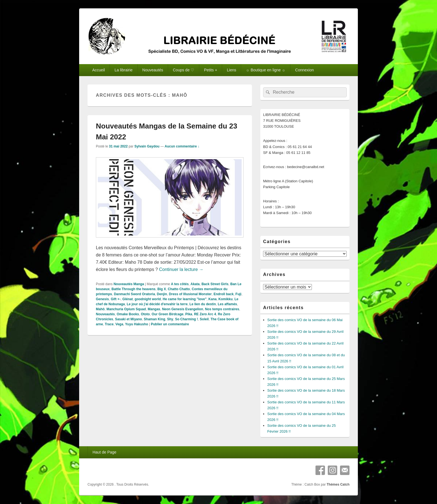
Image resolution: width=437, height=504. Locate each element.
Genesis (102, 299)
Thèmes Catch (338, 484)
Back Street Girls (215, 284)
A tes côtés (180, 284)
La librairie (124, 70)
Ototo (145, 314)
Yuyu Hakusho (137, 324)
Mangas (154, 309)
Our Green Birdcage (167, 314)
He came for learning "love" (185, 299)
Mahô (100, 309)
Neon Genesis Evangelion (182, 309)
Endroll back (224, 294)
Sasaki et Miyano (129, 319)
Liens (231, 70)
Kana (213, 299)
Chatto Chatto (179, 289)
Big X (162, 289)
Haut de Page (105, 452)
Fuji (238, 294)
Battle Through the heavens (133, 289)
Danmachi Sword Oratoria (134, 294)
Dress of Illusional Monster (190, 294)
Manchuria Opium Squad (126, 309)
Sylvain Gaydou (147, 146)
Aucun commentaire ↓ (182, 146)
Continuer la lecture (181, 269)
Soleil (204, 319)
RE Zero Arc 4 (205, 314)
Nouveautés (153, 70)
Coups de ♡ (184, 70)
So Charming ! (186, 319)
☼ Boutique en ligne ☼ (266, 70)
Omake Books (128, 314)
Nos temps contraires (222, 309)
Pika (189, 314)
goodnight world (148, 299)
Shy (170, 319)
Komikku (226, 299)
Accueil (99, 70)
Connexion (304, 70)
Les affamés (227, 304)
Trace (109, 324)
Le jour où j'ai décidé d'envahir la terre (157, 304)
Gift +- (116, 299)
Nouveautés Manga (129, 284)
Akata (195, 284)
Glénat (128, 299)
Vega (119, 324)
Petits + (211, 70)
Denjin (162, 294)
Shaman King (155, 319)
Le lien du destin (203, 304)
